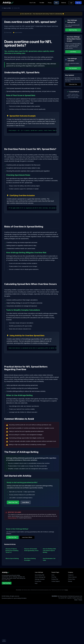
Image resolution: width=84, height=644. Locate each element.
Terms (66, 590)
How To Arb (33, 3)
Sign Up (78, 3)
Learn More (26, 502)
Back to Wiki (6, 8)
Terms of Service (12, 518)
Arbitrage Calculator (40, 579)
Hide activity (4, 641)
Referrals (64, 3)
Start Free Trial (13, 502)
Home (53, 575)
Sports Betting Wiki (40, 575)
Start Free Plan (73, 30)
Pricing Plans (38, 581)
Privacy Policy (72, 579)
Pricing (50, 3)
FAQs (36, 583)
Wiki (56, 3)
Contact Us (71, 575)
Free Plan (54, 577)
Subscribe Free (73, 84)
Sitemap (70, 581)
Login (71, 3)
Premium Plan (55, 579)
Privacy (80, 600)
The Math (42, 3)
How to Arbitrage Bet (40, 577)
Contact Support (56, 581)
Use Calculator (73, 68)
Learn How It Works (27, 537)
